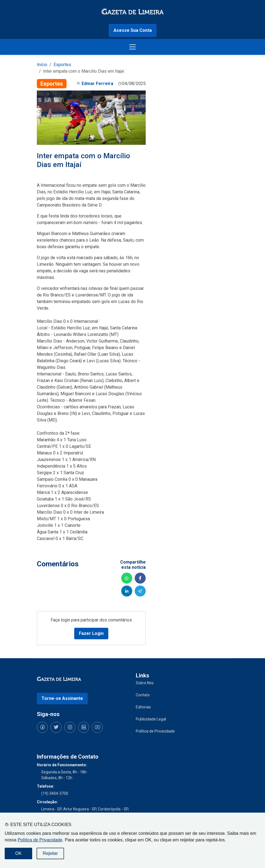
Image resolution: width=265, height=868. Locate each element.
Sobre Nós (145, 683)
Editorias (143, 707)
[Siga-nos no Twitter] (56, 727)
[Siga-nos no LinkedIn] (84, 727)
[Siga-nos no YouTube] (97, 727)
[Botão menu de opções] (132, 47)
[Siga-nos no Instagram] (70, 727)
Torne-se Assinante (62, 698)
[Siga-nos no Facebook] (42, 727)
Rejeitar (50, 853)
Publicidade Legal (151, 719)
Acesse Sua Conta (133, 30)
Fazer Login (91, 633)
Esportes (62, 65)
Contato (143, 695)
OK (18, 853)
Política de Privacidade (40, 840)
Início (42, 65)
